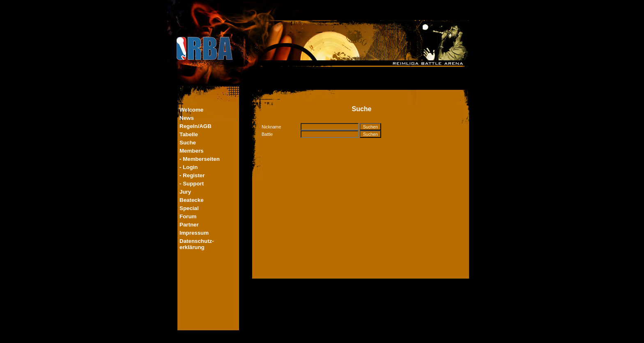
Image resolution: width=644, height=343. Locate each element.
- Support (192, 184)
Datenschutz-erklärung (197, 244)
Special (189, 208)
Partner (189, 225)
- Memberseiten (200, 159)
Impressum (194, 233)
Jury (185, 192)
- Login (189, 167)
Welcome (191, 110)
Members (192, 151)
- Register (192, 175)
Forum (188, 216)
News (187, 118)
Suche (188, 143)
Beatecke (192, 200)
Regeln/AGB (195, 126)
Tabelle (189, 134)
